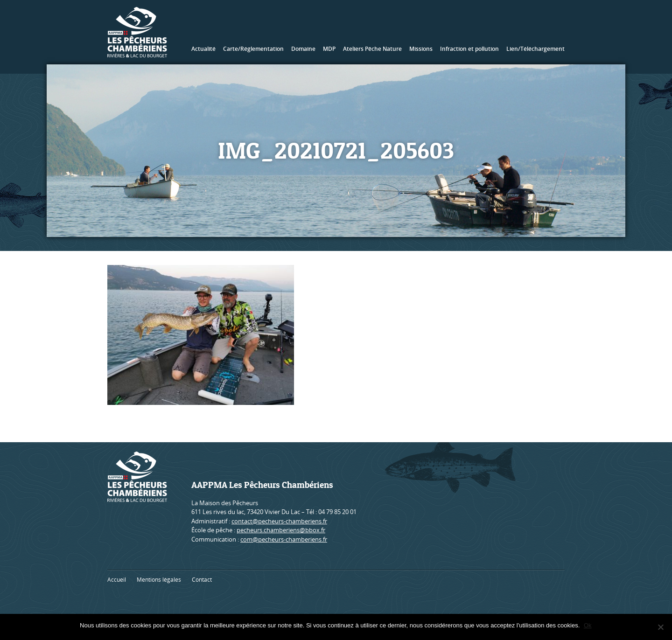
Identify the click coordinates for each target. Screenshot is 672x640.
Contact (202, 580)
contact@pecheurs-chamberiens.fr (279, 521)
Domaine (303, 49)
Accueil (117, 580)
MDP (329, 49)
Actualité (203, 49)
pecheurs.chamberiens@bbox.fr (281, 530)
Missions (421, 49)
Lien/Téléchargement (535, 49)
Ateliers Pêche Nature (372, 49)
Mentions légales (159, 580)
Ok (588, 625)
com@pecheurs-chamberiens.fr (284, 539)
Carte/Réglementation (253, 49)
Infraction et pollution (469, 49)
